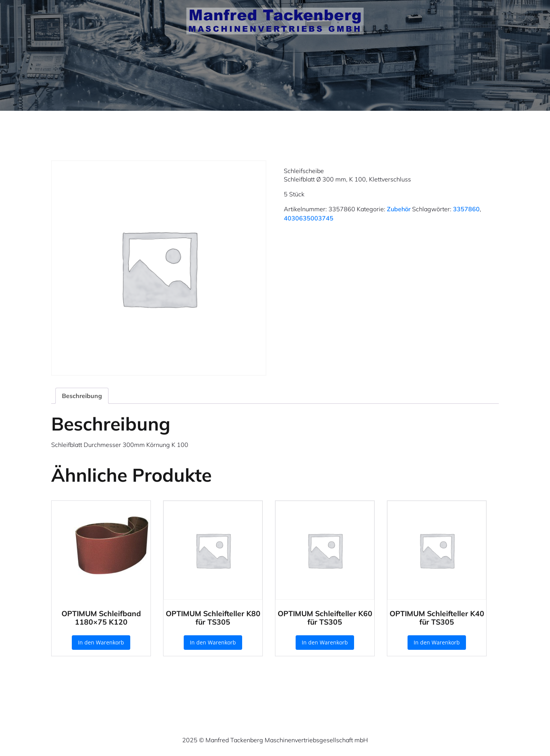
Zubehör (399, 209)
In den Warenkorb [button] (101, 642)
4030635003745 (309, 218)
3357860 (466, 209)
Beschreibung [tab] (82, 396)
